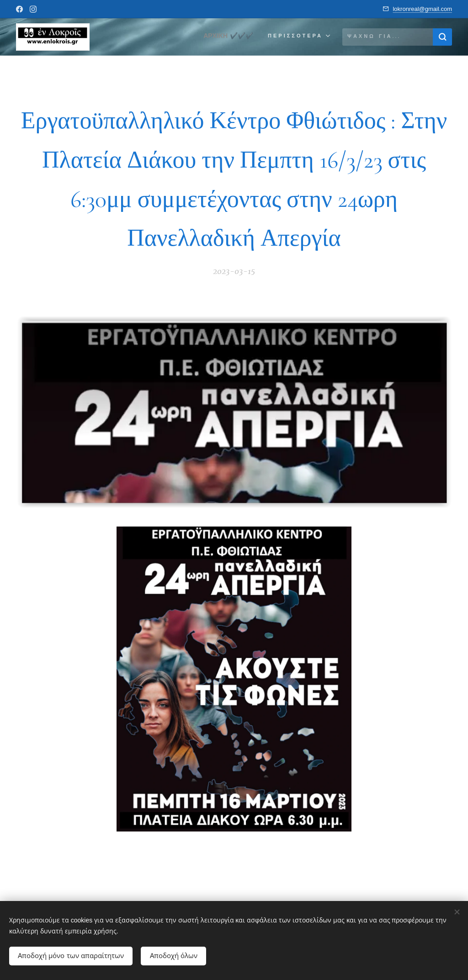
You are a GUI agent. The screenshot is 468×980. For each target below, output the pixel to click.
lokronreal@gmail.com (422, 9)
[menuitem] (226, 37)
